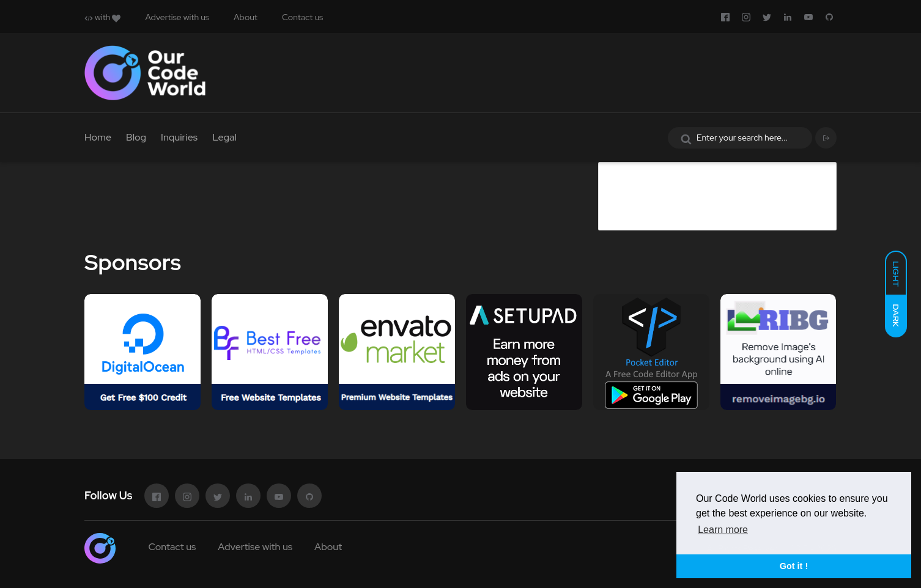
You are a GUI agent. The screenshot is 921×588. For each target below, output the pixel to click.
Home (98, 137)
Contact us (302, 17)
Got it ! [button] (794, 566)
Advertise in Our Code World (695, 171)
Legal (224, 137)
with (102, 17)
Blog (136, 137)
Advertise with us (177, 17)
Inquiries (179, 137)
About (246, 17)
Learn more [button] (723, 530)
